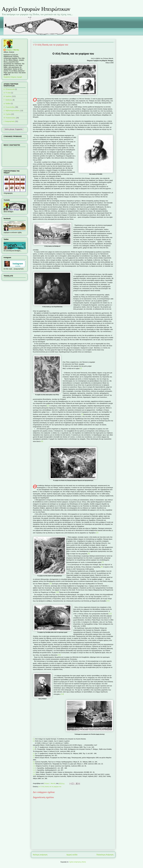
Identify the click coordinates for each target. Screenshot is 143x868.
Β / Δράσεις (8, 96)
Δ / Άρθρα (7, 103)
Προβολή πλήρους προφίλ (13, 77)
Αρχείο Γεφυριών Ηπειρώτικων (36, 9)
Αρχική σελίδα (72, 855)
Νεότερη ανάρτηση (40, 855)
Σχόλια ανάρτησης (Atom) (78, 862)
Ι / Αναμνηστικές (9, 121)
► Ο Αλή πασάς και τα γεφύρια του (50, 787)
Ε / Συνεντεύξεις (9, 107)
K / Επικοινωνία (9, 89)
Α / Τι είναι (7, 93)
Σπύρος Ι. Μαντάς (12, 50)
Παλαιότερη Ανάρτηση (105, 855)
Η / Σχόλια (7, 114)
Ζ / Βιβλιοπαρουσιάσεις (12, 111)
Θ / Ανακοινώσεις (10, 118)
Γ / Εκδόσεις (8, 100)
